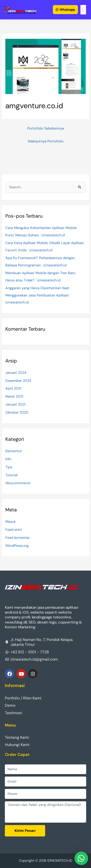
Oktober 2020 (17, 413)
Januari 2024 (16, 373)
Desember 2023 (18, 381)
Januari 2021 (15, 405)
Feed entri (14, 530)
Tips (9, 467)
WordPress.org (17, 546)
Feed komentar (17, 538)
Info (8, 459)
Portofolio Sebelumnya (46, 128)
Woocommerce (18, 483)
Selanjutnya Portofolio (46, 141)
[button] (83, 10)
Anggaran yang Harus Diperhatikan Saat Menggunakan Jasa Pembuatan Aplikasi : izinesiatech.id (38, 295)
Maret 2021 (14, 397)
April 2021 (13, 389)
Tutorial (11, 475)
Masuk (10, 522)
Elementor (14, 451)
